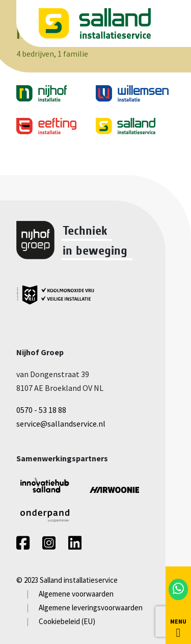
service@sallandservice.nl (61, 424)
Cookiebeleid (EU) (67, 621)
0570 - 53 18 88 (41, 410)
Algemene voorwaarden (76, 594)
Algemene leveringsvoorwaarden (91, 608)
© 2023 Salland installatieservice (67, 580)
